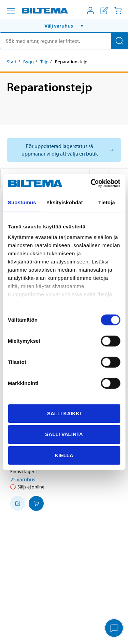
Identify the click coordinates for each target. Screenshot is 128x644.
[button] (64, 26)
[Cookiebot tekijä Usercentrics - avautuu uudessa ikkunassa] (91, 183)
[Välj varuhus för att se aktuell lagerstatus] (64, 150)
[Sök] (119, 41)
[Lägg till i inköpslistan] (18, 503)
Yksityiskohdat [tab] (65, 202)
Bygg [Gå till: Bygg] (29, 62)
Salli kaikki (64, 413)
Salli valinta (64, 434)
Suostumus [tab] (22, 202)
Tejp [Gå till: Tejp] (44, 62)
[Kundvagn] (118, 11)
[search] (64, 41)
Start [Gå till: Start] (12, 62)
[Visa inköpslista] (104, 11)
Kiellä (64, 455)
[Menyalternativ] (11, 11)
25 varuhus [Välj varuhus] (23, 479)
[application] (114, 629)
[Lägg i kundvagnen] (36, 503)
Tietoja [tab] (107, 202)
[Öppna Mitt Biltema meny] (90, 11)
